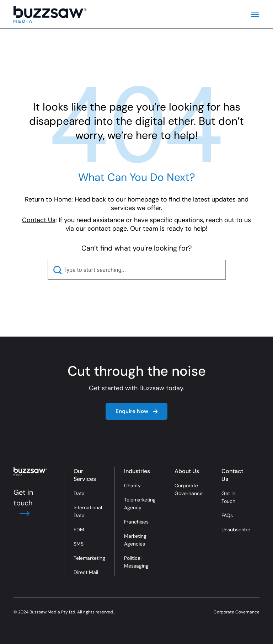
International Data (88, 511)
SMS (79, 544)
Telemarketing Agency (140, 504)
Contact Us (232, 475)
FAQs (227, 515)
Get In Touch (228, 497)
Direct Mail (86, 572)
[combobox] (137, 270)
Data (79, 493)
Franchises (136, 522)
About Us (187, 471)
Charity (132, 485)
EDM (79, 530)
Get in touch (23, 503)
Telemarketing (89, 558)
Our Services (85, 475)
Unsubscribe (236, 530)
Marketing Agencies (135, 540)
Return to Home (48, 199)
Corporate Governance (189, 489)
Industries (137, 471)
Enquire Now (137, 411)
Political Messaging (136, 562)
